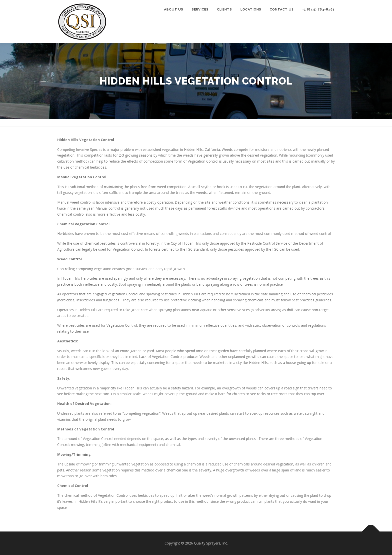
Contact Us (282, 9)
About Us (174, 9)
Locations (251, 9)
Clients (224, 9)
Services (200, 9)
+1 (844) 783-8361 (318, 9)
